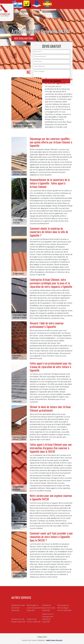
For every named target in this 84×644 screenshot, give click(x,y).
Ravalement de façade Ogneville (18, 620)
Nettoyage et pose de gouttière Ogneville (34, 608)
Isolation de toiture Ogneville (34, 620)
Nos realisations (24, 38)
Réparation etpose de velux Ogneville (49, 608)
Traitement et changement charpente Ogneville (48, 618)
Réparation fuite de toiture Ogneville (18, 608)
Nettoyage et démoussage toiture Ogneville (64, 608)
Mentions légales (54, 640)
